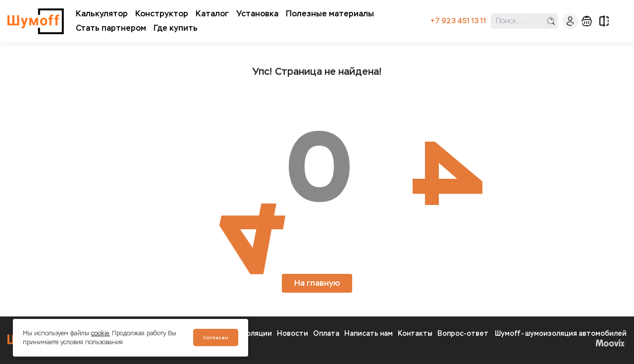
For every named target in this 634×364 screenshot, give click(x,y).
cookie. (101, 333)
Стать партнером (111, 28)
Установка (257, 14)
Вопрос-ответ (463, 334)
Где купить (176, 28)
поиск (551, 21)
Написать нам (369, 334)
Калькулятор (102, 14)
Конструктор (162, 14)
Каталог (212, 14)
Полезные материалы (330, 14)
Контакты (415, 334)
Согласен (216, 338)
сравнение (604, 21)
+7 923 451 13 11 (458, 21)
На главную (317, 283)
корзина (587, 21)
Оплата (326, 334)
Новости (292, 334)
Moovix (610, 343)
